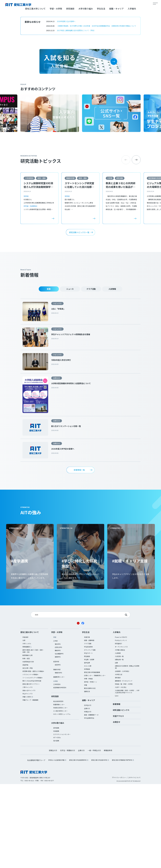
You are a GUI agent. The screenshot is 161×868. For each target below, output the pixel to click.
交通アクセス (118, 800)
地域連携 (56, 815)
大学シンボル (27, 727)
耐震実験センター (59, 788)
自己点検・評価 (28, 752)
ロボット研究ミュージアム (62, 798)
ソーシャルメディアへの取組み (32, 762)
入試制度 (118, 737)
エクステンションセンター (62, 818)
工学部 (110, 262)
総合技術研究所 (58, 785)
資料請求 (118, 762)
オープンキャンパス (121, 731)
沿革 (24, 724)
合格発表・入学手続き (122, 755)
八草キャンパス (28, 771)
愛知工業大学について (35, 93)
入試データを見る (121, 771)
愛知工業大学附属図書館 (92, 756)
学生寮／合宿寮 (89, 743)
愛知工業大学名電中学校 (99, 844)
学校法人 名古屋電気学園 (56, 844)
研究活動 (120, 262)
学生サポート (88, 737)
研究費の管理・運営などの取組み (33, 755)
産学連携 (56, 812)
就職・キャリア (116, 93)
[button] (136, 244)
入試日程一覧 (119, 740)
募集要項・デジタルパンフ (124, 765)
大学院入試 (118, 758)
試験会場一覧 (119, 743)
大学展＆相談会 (120, 734)
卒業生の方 (88, 796)
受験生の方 (53, 834)
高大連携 (56, 825)
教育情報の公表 (28, 739)
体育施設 (87, 753)
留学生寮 (87, 747)
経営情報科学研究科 (60, 771)
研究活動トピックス (121, 794)
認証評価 (25, 749)
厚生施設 (87, 740)
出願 (116, 747)
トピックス (57, 387)
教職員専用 (108, 834)
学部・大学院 (56, 93)
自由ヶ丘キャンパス (29, 774)
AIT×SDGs (57, 821)
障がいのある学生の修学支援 (32, 765)
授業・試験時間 (89, 724)
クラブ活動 (91, 373)
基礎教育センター (59, 761)
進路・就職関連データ (91, 799)
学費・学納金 (88, 763)
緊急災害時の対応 (90, 772)
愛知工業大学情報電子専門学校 (122, 844)
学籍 (86, 769)
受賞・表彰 (42, 262)
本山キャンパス (28, 778)
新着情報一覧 (79, 554)
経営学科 (58, 749)
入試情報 (112, 373)
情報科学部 (70, 262)
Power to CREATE (121, 721)
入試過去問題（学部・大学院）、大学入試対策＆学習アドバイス (127, 775)
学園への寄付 (27, 781)
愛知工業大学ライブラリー (31, 768)
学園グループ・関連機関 (30, 784)
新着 (49, 373)
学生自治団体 (88, 731)
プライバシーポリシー (119, 861)
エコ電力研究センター (60, 795)
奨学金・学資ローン (91, 766)
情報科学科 (58, 757)
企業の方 (87, 792)
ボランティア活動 (90, 734)
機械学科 (58, 734)
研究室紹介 (118, 727)
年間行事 (87, 721)
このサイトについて (134, 861)
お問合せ (117, 806)
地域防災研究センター (60, 792)
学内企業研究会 (89, 802)
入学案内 (132, 93)
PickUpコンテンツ (121, 724)
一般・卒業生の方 (94, 834)
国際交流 (87, 775)
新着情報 (117, 788)
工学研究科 (29, 262)
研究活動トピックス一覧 (79, 316)
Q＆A (117, 780)
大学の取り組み (86, 93)
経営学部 (56, 746)
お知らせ (57, 462)
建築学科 (58, 741)
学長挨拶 (25, 721)
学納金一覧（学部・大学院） (124, 768)
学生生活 (101, 93)
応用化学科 (58, 731)
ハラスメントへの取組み (30, 758)
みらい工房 (88, 750)
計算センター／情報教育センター (95, 759)
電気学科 (58, 728)
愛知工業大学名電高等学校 (78, 844)
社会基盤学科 (59, 738)
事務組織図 (26, 731)
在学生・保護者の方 (68, 834)
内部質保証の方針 (28, 746)
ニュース (70, 373)
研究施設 (70, 93)
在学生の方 (88, 789)
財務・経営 (26, 742)
